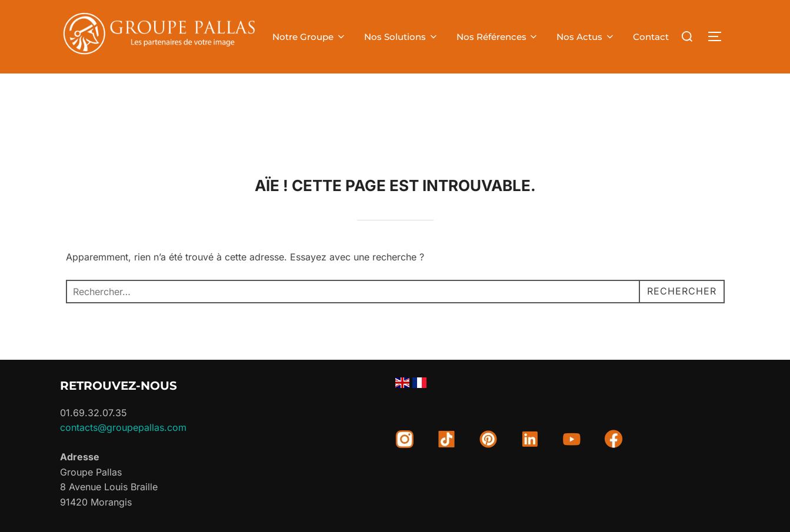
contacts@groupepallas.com (123, 427)
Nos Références (498, 37)
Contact (651, 37)
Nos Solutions (401, 37)
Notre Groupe (309, 37)
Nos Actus (586, 37)
